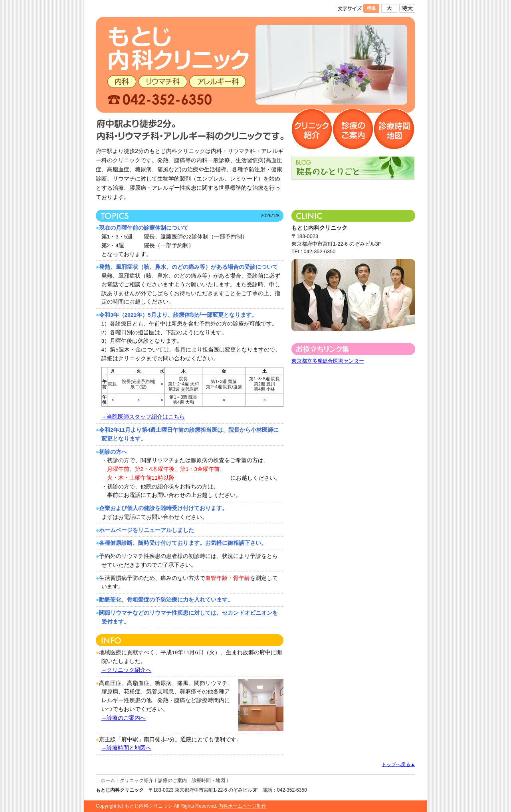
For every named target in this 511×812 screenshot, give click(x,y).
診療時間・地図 (208, 780)
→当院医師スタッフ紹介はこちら (143, 417)
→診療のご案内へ (124, 718)
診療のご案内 (172, 780)
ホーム (108, 780)
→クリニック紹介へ (127, 670)
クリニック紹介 (137, 780)
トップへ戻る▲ (398, 764)
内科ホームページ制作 (242, 806)
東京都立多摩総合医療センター (328, 361)
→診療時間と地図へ (127, 748)
